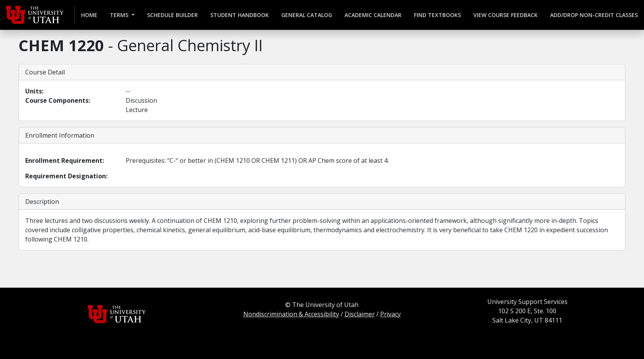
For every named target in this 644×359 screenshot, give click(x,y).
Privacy (390, 314)
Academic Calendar (373, 15)
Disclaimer (360, 314)
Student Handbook (240, 15)
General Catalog (307, 15)
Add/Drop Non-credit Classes (594, 15)
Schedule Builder (172, 15)
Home (89, 15)
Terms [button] (120, 15)
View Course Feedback (506, 15)
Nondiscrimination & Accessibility (291, 314)
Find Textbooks (437, 15)
